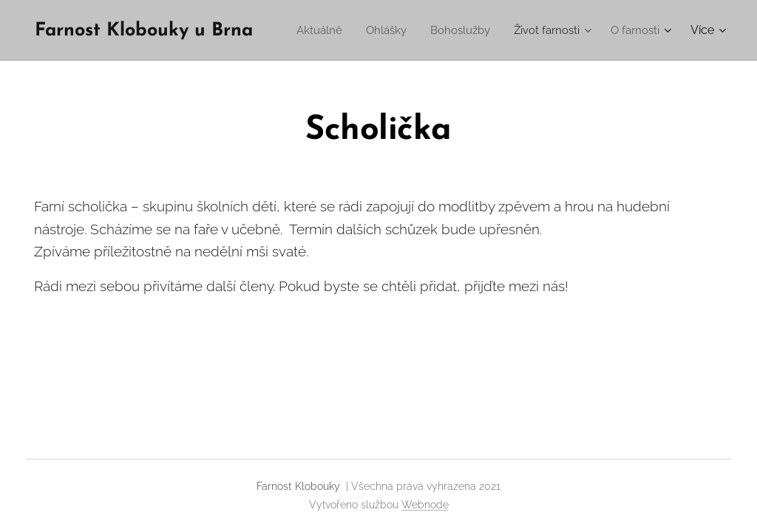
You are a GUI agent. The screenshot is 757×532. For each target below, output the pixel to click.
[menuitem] (388, 30)
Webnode (425, 505)
